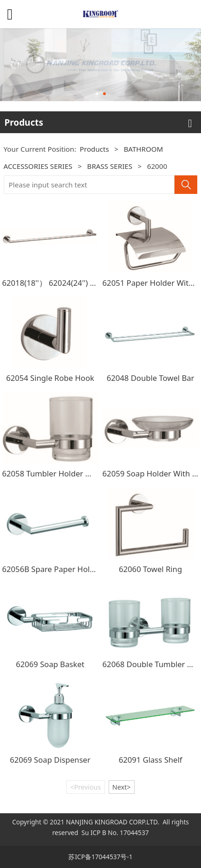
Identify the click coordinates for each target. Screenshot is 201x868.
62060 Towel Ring (150, 569)
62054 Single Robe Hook (50, 378)
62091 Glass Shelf (151, 760)
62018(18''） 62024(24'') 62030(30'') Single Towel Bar (97, 283)
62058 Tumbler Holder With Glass (63, 473)
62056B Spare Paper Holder (52, 569)
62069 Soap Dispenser (50, 760)
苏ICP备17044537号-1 (100, 857)
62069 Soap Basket (50, 664)
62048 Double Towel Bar (151, 378)
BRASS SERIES (110, 166)
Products (94, 149)
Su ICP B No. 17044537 (115, 833)
